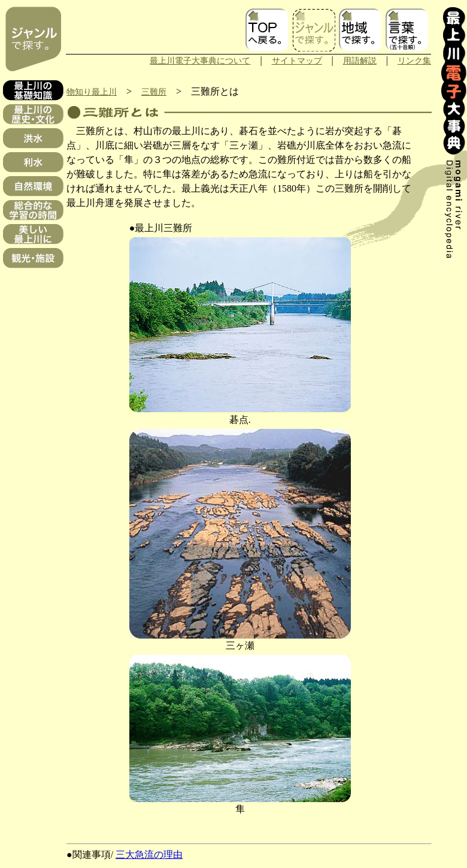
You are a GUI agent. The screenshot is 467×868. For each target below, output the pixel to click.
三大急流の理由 (149, 855)
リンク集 (414, 61)
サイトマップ (297, 61)
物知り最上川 (92, 92)
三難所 (154, 92)
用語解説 (360, 61)
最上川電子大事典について (200, 61)
